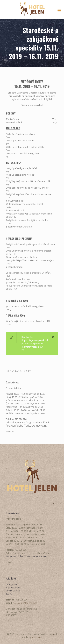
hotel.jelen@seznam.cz (25, 603)
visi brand (37, 637)
